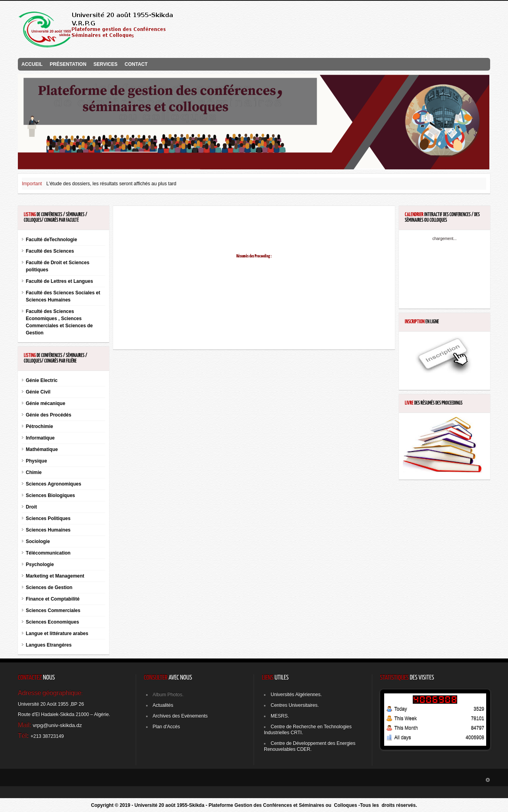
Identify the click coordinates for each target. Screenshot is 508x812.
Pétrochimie (39, 426)
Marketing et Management (55, 576)
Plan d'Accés (166, 727)
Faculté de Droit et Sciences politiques (58, 266)
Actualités (163, 705)
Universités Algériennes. (296, 695)
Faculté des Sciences (50, 251)
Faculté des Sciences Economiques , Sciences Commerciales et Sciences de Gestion (59, 322)
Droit (31, 507)
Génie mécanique (45, 403)
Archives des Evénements (180, 716)
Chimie (34, 472)
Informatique (40, 438)
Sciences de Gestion (49, 587)
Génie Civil (38, 392)
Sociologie (38, 541)
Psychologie (40, 564)
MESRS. (280, 716)
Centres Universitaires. (295, 705)
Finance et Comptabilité (53, 599)
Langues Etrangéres (49, 645)
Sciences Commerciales (53, 610)
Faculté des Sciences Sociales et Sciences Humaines (63, 296)
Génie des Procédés (49, 415)
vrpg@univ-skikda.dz (58, 725)
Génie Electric (42, 380)
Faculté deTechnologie (51, 240)
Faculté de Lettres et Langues (59, 281)
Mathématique (42, 449)
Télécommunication (48, 553)
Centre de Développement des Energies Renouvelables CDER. (310, 746)
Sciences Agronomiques (54, 484)
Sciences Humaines (48, 530)
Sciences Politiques (48, 518)
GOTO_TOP (488, 780)
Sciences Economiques (52, 622)
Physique (36, 461)
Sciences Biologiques (50, 495)
